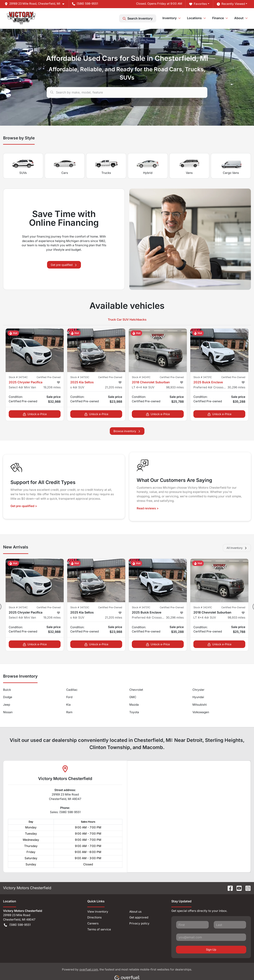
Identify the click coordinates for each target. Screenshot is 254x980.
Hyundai (198, 697)
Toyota (134, 712)
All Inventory (237, 548)
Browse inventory (127, 431)
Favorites (198, 4)
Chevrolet (136, 690)
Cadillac (72, 690)
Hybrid (148, 166)
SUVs (23, 166)
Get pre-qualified (64, 265)
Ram (69, 712)
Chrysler (198, 690)
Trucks (106, 166)
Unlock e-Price (35, 414)
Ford (69, 697)
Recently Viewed (231, 4)
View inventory (98, 912)
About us (135, 912)
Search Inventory (138, 18)
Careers (93, 923)
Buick (7, 690)
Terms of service (99, 929)
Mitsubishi (200, 705)
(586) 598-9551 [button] (85, 4)
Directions (94, 917)
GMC (133, 697)
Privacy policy (139, 923)
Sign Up (211, 950)
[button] (36, 4)
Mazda (134, 705)
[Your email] (211, 937)
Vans (189, 166)
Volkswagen (201, 712)
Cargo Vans (231, 166)
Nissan (8, 712)
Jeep (7, 705)
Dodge (8, 697)
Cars (65, 166)
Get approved (139, 917)
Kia (68, 705)
